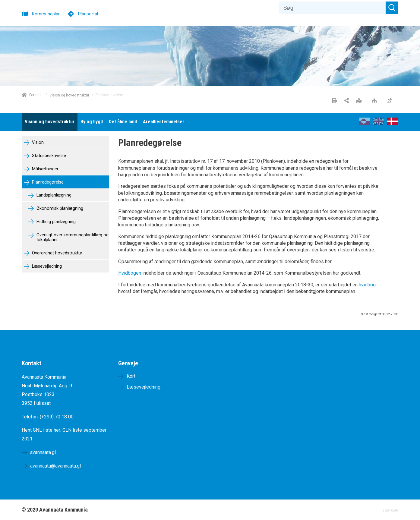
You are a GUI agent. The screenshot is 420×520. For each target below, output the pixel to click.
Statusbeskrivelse (48, 156)
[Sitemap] (376, 101)
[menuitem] (50, 122)
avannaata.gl (43, 452)
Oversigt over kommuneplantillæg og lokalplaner (72, 238)
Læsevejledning (46, 266)
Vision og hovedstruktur (69, 95)
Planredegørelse (47, 182)
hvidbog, (368, 285)
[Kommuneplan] (41, 13)
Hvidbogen (130, 273)
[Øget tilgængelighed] (391, 101)
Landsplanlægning (53, 195)
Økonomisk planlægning (59, 208)
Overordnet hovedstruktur (57, 253)
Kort (131, 376)
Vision (37, 142)
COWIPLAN (390, 511)
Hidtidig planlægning (55, 222)
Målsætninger (45, 169)
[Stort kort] (360, 101)
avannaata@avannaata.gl (55, 466)
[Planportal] (83, 13)
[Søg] (332, 8)
